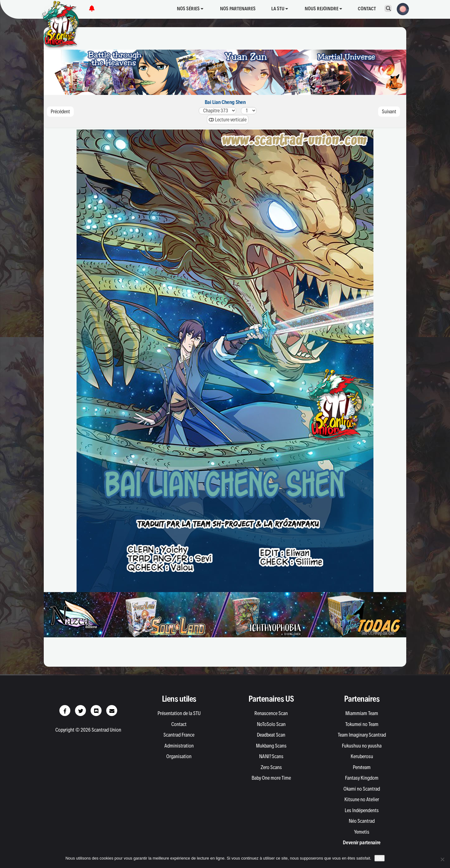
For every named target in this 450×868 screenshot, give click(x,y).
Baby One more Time (271, 778)
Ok (380, 858)
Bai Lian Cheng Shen (225, 102)
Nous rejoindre (323, 9)
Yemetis (362, 832)
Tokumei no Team (362, 724)
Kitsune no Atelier (362, 799)
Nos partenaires (238, 9)
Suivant (389, 111)
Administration (179, 746)
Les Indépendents (362, 810)
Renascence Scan (271, 713)
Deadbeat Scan (271, 735)
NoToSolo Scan (271, 724)
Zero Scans (271, 767)
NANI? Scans (271, 756)
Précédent (60, 111)
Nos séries (190, 9)
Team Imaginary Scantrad (362, 735)
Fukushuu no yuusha (362, 746)
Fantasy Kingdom (362, 778)
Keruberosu (362, 756)
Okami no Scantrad (362, 789)
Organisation (179, 756)
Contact (367, 9)
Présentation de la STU (179, 713)
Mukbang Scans (271, 746)
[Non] (442, 859)
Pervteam (362, 767)
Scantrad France (179, 735)
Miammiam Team (362, 713)
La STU (280, 9)
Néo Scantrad (362, 821)
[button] (401, 8)
